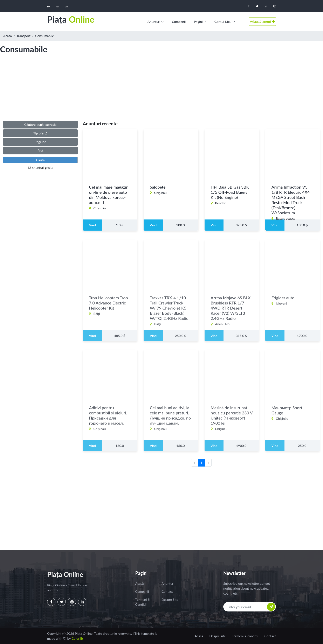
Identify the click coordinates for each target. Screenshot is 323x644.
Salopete (158, 187)
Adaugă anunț (262, 21)
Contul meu (223, 22)
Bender (220, 203)
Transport (24, 36)
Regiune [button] (40, 142)
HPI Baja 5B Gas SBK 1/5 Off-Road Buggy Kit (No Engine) (230, 192)
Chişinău (99, 208)
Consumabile (45, 36)
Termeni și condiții (143, 602)
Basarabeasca (286, 218)
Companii (179, 22)
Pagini (198, 22)
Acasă (8, 36)
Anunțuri (154, 22)
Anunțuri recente (100, 124)
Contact (167, 591)
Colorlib (77, 638)
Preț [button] (40, 150)
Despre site (170, 599)
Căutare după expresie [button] (40, 124)
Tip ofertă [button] (40, 133)
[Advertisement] (161, 91)
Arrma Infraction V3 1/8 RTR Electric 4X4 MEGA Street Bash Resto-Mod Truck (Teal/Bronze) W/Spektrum (291, 200)
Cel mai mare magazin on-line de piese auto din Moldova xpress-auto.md (109, 195)
